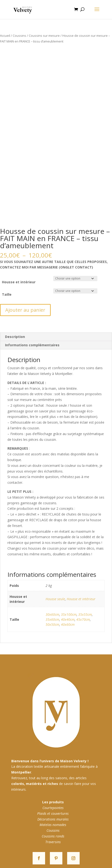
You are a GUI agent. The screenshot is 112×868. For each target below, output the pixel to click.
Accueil (5, 36)
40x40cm (68, 619)
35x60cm (52, 619)
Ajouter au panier (25, 310)
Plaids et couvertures (53, 813)
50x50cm (52, 624)
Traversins (53, 842)
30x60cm (52, 614)
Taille (7, 294)
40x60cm (68, 624)
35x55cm (85, 614)
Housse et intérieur (19, 282)
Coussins (19, 36)
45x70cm (83, 619)
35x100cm (69, 614)
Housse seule (55, 599)
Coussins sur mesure (44, 36)
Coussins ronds (53, 836)
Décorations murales (53, 819)
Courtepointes (53, 808)
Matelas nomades (53, 825)
